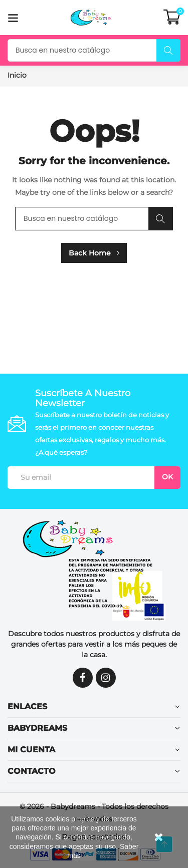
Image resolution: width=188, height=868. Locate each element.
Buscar (168, 51)
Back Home (94, 253)
